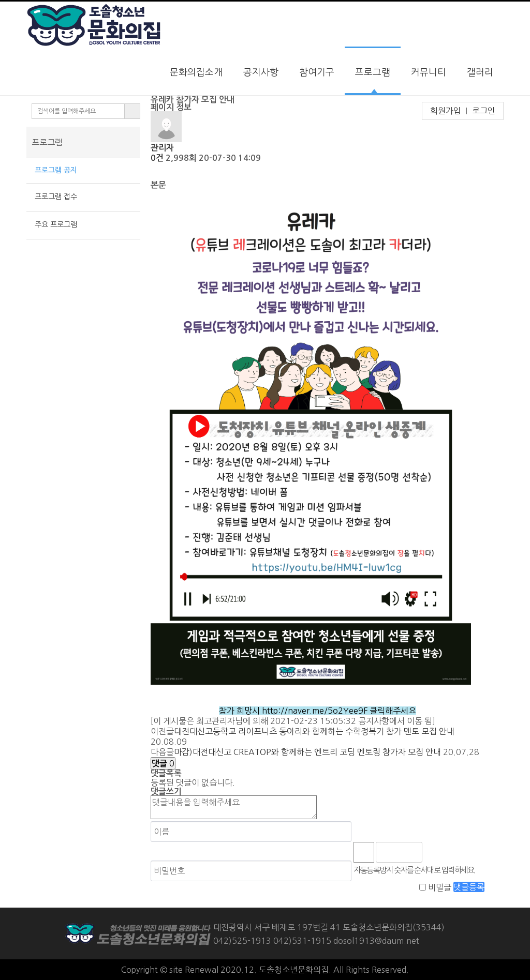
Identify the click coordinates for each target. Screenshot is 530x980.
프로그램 (373, 72)
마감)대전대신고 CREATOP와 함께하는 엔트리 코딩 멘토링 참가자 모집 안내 (307, 752)
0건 (157, 158)
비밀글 (440, 887)
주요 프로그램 (54, 224)
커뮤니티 (429, 72)
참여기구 (317, 72)
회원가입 (446, 111)
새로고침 (458, 852)
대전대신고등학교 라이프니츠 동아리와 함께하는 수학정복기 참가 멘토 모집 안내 (314, 731)
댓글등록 (469, 887)
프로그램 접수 (54, 197)
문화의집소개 (196, 72)
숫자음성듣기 (435, 852)
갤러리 (480, 72)
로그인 (484, 111)
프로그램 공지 (54, 170)
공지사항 (261, 72)
